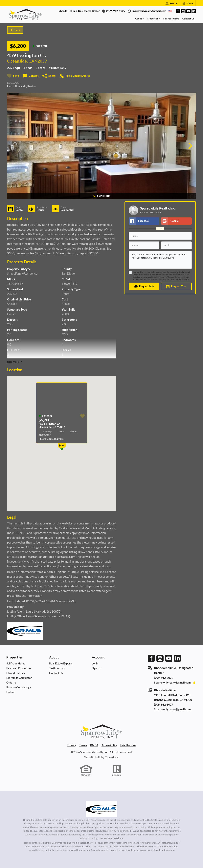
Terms (178, 279)
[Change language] (170, 11)
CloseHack (112, 757)
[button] (144, 286)
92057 (41, 61)
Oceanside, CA (21, 61)
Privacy (186, 279)
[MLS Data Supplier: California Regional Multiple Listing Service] (101, 809)
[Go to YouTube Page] (189, 11)
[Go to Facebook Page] (178, 11)
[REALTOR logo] (117, 770)
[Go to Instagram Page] (183, 11)
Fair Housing (128, 745)
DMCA (94, 745)
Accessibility (109, 745)
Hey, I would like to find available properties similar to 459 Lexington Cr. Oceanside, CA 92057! (160, 260)
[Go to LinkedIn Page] (194, 11)
